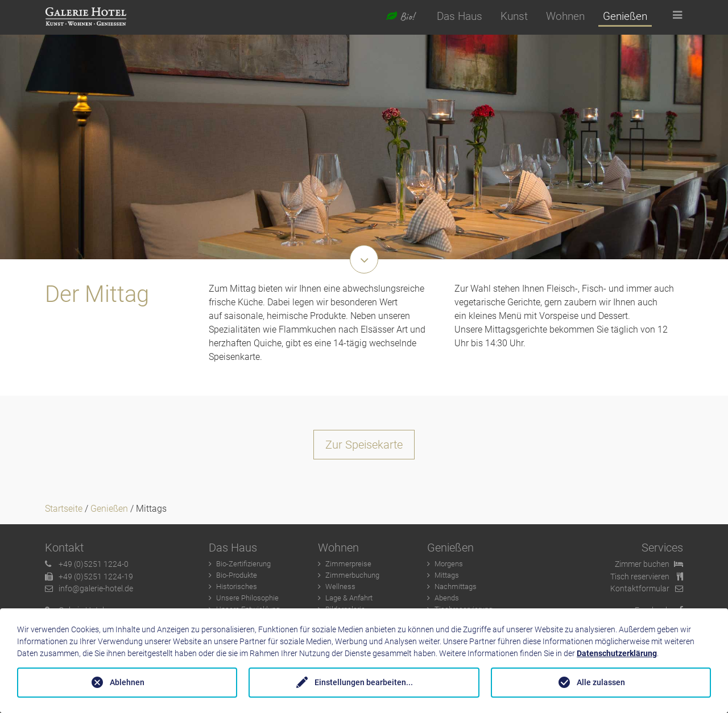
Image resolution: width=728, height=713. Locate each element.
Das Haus (460, 16)
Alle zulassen (601, 682)
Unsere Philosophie (247, 598)
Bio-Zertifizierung (243, 564)
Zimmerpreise (348, 564)
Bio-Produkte (237, 575)
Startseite (64, 509)
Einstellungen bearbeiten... (364, 682)
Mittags (447, 575)
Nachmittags (456, 586)
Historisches (237, 586)
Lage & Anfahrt (349, 598)
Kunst (514, 16)
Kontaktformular (647, 589)
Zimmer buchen (649, 564)
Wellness (340, 586)
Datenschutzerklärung (617, 653)
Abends (447, 598)
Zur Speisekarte (364, 445)
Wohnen (565, 16)
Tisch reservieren (647, 577)
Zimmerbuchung (352, 575)
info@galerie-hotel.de (89, 589)
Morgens (449, 564)
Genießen (625, 16)
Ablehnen (127, 682)
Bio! (400, 16)
